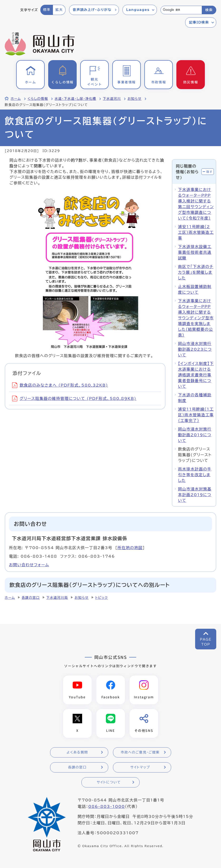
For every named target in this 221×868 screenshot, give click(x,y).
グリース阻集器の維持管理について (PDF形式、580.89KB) (74, 398)
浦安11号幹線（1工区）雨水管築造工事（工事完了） (196, 415)
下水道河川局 (57, 598)
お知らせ (134, 99)
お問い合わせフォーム (29, 565)
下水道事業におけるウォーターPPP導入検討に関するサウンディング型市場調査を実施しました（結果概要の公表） (196, 318)
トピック (101, 598)
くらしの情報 (38, 99)
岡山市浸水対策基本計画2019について (195, 495)
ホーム (16, 99)
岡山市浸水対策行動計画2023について (195, 349)
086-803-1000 (107, 806)
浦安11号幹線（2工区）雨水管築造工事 (196, 232)
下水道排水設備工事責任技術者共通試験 (195, 252)
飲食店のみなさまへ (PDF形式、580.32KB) (60, 385)
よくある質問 (77, 752)
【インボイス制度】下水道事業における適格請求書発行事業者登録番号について (196, 375)
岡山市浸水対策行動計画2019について (195, 435)
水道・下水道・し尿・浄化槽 (75, 99)
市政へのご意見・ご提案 (140, 752)
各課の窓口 (31, 598)
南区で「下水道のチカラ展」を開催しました (196, 272)
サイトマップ (140, 767)
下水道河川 (112, 99)
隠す (209, 172)
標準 (47, 10)
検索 (209, 10)
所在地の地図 (130, 548)
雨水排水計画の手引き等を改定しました (195, 475)
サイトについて (109, 782)
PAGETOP (206, 642)
